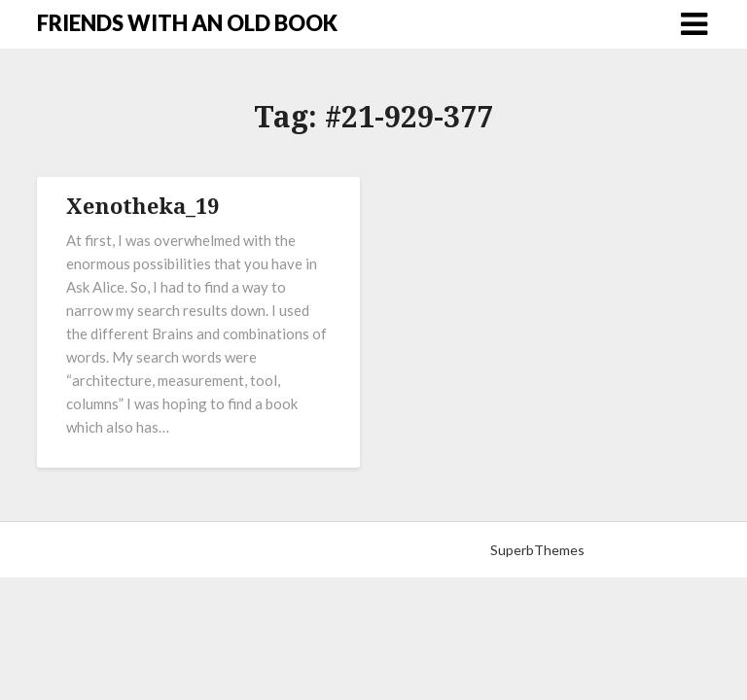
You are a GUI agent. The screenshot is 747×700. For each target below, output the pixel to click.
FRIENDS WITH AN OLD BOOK (187, 23)
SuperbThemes (537, 550)
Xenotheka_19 (142, 205)
